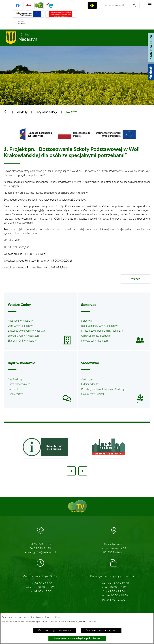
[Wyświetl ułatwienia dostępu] (92, 5)
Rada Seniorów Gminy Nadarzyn (100, 326)
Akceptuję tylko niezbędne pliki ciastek (77, 638)
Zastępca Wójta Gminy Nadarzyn (27, 331)
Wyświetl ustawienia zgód (101, 631)
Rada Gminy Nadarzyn (21, 321)
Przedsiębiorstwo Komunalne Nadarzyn (104, 389)
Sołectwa (86, 321)
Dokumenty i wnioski (93, 394)
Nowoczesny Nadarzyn (94, 341)
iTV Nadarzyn (16, 394)
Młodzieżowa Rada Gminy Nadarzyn (102, 331)
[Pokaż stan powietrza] (151, 47)
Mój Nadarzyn (16, 379)
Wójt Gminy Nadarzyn (21, 326)
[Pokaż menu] (149, 5)
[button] (77, 143)
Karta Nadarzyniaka (19, 384)
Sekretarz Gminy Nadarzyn (23, 336)
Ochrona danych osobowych (54, 631)
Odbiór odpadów (91, 384)
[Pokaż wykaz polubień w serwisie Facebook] (151, 72)
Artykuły (22, 112)
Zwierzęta (87, 379)
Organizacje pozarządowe (96, 336)
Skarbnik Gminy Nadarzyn (23, 341)
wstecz (136, 279)
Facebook (13, 389)
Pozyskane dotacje (47, 112)
